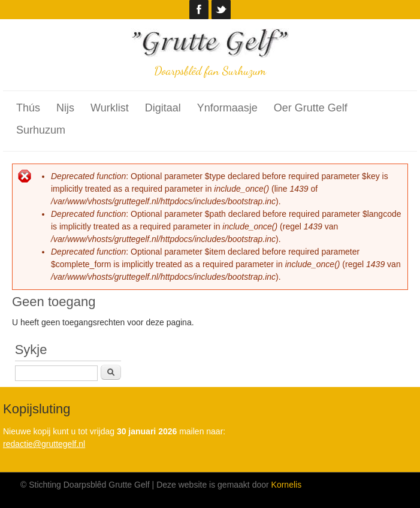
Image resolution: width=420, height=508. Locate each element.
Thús (28, 108)
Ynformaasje (227, 108)
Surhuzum (41, 130)
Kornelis (287, 485)
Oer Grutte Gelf (311, 108)
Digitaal (163, 108)
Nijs (65, 108)
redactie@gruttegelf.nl (44, 444)
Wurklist (110, 108)
